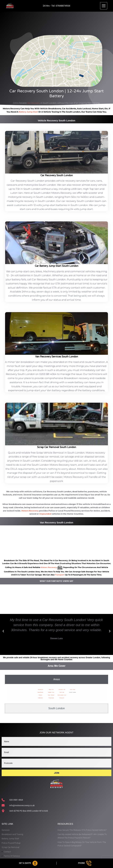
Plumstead (51, 698)
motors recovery (49, 567)
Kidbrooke (41, 698)
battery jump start (28, 112)
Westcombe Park (62, 695)
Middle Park (51, 692)
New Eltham (51, 695)
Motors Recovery (30, 511)
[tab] (56, 679)
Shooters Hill (62, 689)
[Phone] (85, 863)
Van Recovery (34, 103)
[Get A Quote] (28, 863)
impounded (45, 514)
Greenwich (41, 689)
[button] (3, 631)
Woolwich (62, 698)
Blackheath (40, 692)
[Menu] (104, 6)
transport (60, 575)
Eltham (40, 695)
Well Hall (62, 692)
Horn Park (73, 689)
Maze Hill (51, 689)
